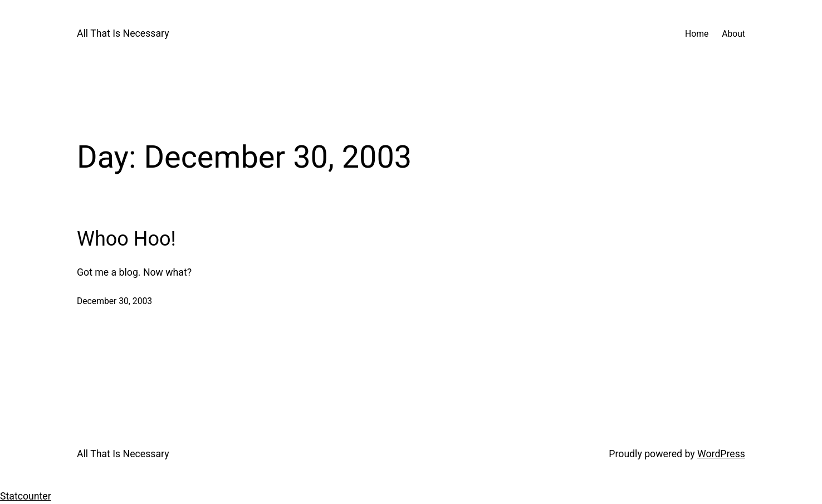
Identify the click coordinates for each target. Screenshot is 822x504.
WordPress (721, 454)
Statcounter (26, 496)
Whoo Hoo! (126, 239)
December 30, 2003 (114, 301)
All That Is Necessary (123, 33)
